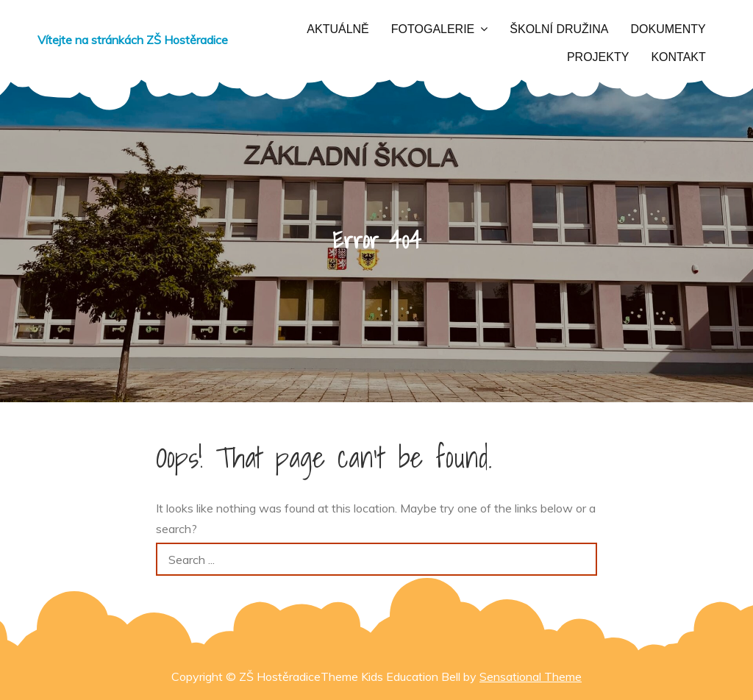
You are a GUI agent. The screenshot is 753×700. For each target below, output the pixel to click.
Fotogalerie (433, 29)
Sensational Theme (531, 676)
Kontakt (678, 57)
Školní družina (559, 29)
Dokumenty (668, 29)
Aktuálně (338, 29)
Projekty (598, 57)
